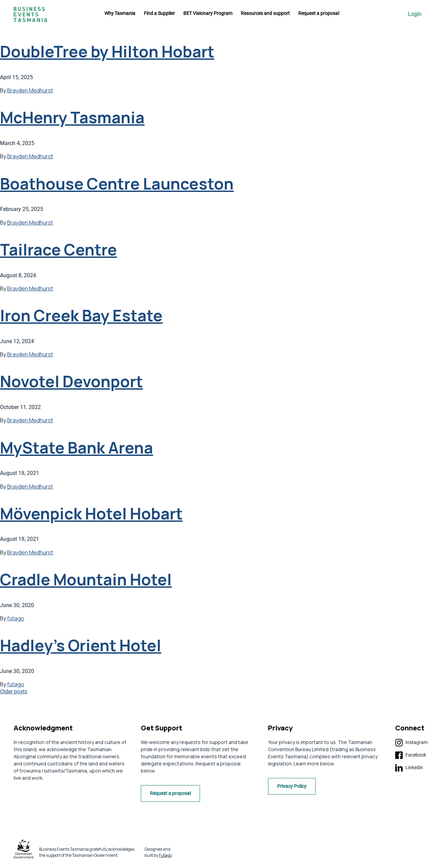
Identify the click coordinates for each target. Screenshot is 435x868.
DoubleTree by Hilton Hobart (107, 51)
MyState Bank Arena (77, 448)
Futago (165, 857)
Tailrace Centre (58, 250)
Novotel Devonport (71, 381)
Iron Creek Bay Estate (81, 315)
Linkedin (409, 768)
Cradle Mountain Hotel (86, 579)
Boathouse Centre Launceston (117, 184)
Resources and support (265, 13)
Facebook (411, 755)
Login (415, 14)
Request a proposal (319, 13)
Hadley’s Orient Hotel (81, 645)
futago (16, 618)
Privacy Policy (294, 788)
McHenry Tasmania (72, 117)
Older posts (14, 692)
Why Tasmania (120, 13)
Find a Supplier (159, 13)
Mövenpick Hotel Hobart (91, 513)
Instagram (411, 743)
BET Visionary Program (208, 13)
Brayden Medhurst (30, 90)
